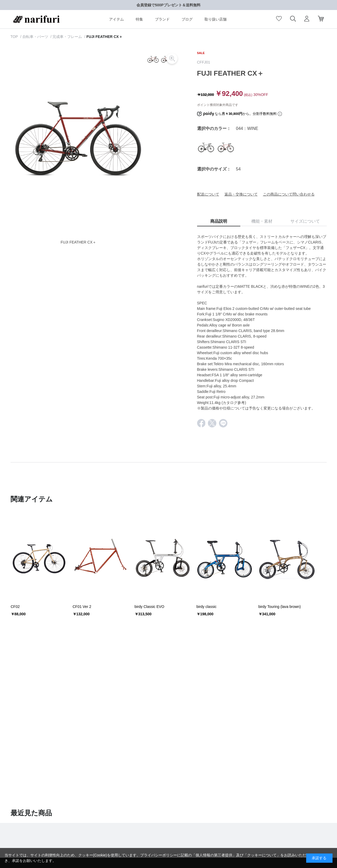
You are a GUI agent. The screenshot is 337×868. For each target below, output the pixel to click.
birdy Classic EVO (150, 607)
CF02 (15, 607)
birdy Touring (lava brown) (280, 607)
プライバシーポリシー (159, 855)
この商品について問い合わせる (289, 194)
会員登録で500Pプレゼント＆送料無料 (168, 5)
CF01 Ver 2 (82, 607)
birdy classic (207, 607)
